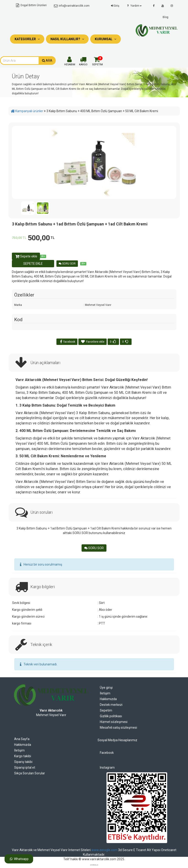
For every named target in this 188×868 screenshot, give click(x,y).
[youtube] (163, 6)
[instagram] (172, 6)
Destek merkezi (111, 705)
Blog (165, 17)
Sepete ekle (26, 256)
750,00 (19, 238)
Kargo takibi (23, 756)
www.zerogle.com (104, 850)
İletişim (105, 693)
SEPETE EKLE (33, 264)
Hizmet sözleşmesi (114, 722)
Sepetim (106, 710)
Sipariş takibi (23, 762)
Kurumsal (106, 39)
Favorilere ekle (93, 342)
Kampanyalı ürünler (29, 111)
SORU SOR (67, 264)
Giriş (115, 6)
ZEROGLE (94, 865)
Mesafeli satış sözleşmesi (118, 728)
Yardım (134, 6)
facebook (67, 342)
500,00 (41, 238)
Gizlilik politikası (111, 716)
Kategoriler (27, 39)
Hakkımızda (108, 699)
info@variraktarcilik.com (71, 6)
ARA (47, 61)
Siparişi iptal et (25, 767)
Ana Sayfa (22, 739)
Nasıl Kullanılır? (67, 39)
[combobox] (19, 61)
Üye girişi (106, 688)
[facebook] (154, 6)
